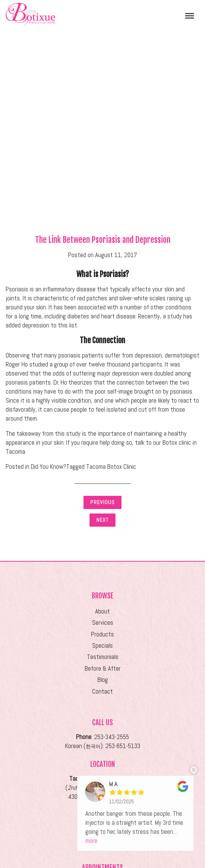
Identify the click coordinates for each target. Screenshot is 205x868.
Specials (102, 646)
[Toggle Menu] (190, 15)
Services (103, 623)
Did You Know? (49, 467)
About (102, 611)
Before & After (103, 669)
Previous (102, 502)
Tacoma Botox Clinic (111, 467)
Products (102, 634)
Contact (102, 692)
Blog (103, 680)
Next (102, 520)
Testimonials (103, 657)
